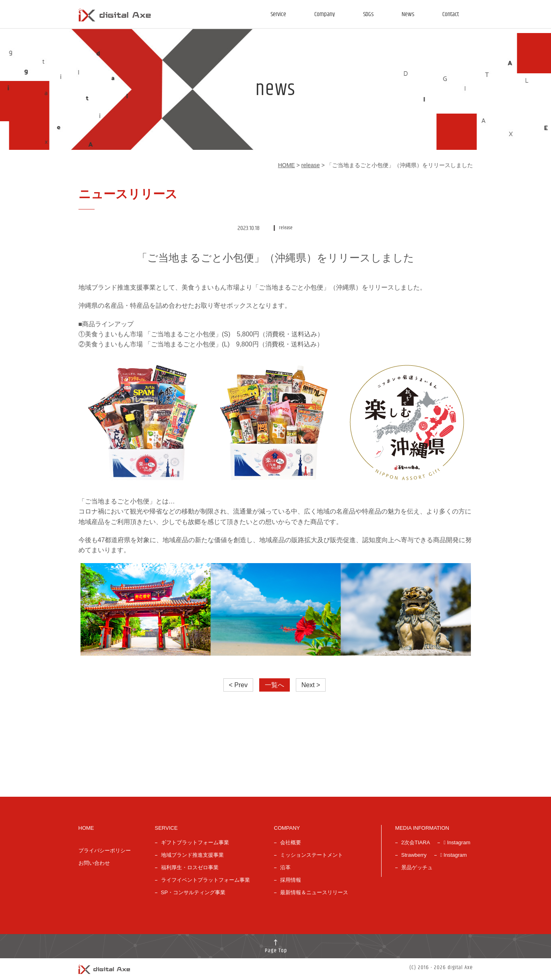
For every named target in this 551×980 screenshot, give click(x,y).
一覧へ (274, 685)
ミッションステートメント (312, 855)
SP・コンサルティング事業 (193, 892)
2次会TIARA (416, 842)
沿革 (285, 867)
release (311, 165)
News (408, 14)
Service (278, 14)
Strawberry (414, 855)
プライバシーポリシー (105, 851)
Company (325, 14)
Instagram (457, 842)
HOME (287, 165)
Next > (311, 685)
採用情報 (291, 880)
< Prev (238, 685)
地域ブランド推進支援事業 (192, 855)
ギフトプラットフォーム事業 (195, 842)
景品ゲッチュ (417, 867)
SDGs (368, 14)
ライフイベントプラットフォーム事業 (205, 880)
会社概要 (291, 842)
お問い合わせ (94, 863)
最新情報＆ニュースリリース (314, 892)
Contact (451, 14)
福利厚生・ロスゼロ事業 (190, 867)
